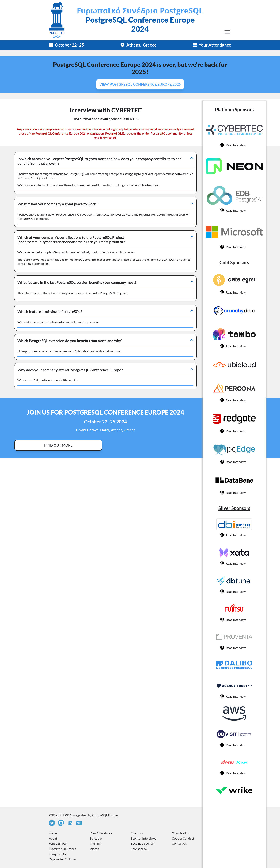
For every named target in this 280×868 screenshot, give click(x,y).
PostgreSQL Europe (105, 815)
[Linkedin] (70, 823)
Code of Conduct (183, 838)
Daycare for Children (62, 859)
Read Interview (236, 145)
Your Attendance (215, 45)
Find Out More (58, 445)
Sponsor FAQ (140, 849)
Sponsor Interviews (144, 838)
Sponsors (137, 833)
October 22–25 (70, 45)
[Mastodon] (61, 823)
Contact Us (179, 843)
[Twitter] (52, 823)
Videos (94, 849)
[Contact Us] (79, 823)
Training (95, 843)
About (53, 838)
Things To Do (57, 854)
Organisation (181, 833)
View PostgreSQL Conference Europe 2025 (140, 84)
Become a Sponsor (143, 843)
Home (53, 833)
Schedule (96, 838)
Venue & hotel (58, 843)
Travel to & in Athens (62, 849)
